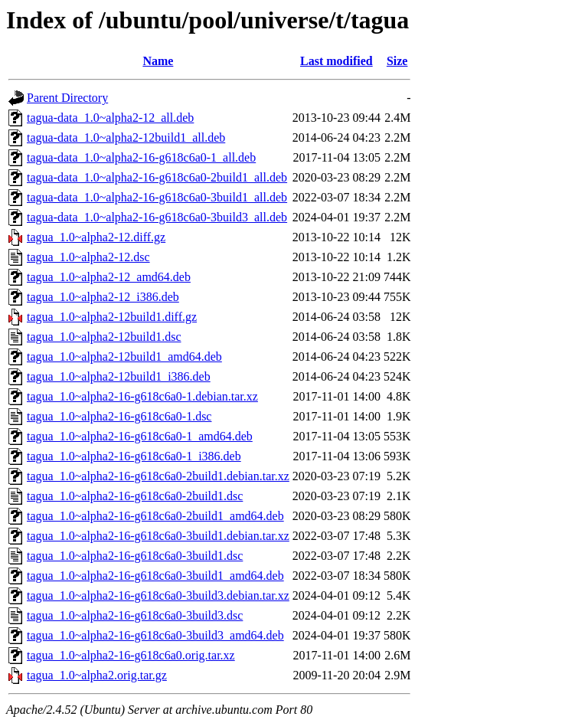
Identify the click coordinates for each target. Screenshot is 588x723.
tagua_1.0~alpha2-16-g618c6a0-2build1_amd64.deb (155, 516)
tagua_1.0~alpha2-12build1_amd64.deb (124, 357)
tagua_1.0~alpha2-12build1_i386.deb (119, 376)
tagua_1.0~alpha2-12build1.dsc (104, 337)
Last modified (336, 61)
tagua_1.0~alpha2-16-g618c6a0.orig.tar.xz (131, 655)
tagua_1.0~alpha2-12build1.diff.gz (112, 317)
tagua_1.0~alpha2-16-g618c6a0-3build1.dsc (135, 556)
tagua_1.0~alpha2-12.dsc (88, 257)
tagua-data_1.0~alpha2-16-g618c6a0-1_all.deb (141, 157)
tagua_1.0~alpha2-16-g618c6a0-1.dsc (119, 416)
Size (397, 61)
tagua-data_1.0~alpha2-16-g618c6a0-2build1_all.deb (157, 177)
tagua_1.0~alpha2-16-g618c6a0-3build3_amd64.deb (155, 635)
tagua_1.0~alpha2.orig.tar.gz (97, 675)
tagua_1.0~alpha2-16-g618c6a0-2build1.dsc (135, 496)
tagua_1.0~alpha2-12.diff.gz (96, 237)
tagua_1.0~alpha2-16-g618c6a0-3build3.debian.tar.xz (158, 595)
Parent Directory (67, 98)
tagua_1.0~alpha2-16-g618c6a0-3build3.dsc (135, 615)
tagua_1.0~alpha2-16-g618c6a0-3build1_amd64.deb (155, 576)
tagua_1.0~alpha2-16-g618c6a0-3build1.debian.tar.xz (158, 536)
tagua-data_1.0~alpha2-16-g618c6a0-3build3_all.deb (157, 217)
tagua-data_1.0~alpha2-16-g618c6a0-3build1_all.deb (157, 197)
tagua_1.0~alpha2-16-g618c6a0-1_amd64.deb (140, 436)
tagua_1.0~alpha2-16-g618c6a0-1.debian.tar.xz (142, 396)
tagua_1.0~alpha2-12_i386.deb (103, 297)
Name (158, 61)
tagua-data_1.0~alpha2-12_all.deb (110, 118)
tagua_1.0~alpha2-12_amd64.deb (109, 277)
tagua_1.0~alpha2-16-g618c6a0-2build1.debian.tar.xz (158, 476)
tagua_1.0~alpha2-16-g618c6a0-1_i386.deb (134, 456)
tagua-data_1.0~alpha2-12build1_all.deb (126, 137)
